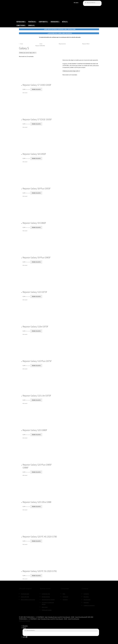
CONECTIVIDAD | (21, 25)
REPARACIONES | (21, 22)
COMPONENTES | (43, 22)
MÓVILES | (65, 22)
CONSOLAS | (31, 25)
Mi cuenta (76, 3)
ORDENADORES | (55, 22)
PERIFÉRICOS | (32, 22)
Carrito (25, 637)
